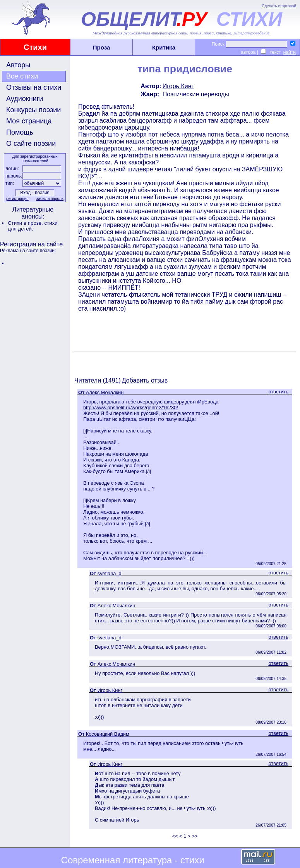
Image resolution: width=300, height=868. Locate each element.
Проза (102, 47)
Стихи (35, 47)
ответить (278, 392)
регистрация (17, 199)
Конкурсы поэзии (33, 110)
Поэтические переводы (196, 94)
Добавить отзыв (145, 380)
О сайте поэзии (31, 144)
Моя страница (29, 121)
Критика (164, 47)
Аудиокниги (25, 99)
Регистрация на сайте (31, 244)
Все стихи (22, 76)
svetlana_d (110, 573)
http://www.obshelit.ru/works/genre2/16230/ (131, 408)
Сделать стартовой (279, 6)
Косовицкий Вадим (108, 734)
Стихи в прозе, (26, 223)
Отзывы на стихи (34, 87)
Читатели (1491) (98, 380)
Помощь (20, 132)
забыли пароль (50, 199)
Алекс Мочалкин (105, 392)
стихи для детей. (33, 226)
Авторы (18, 65)
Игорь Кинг (178, 86)
